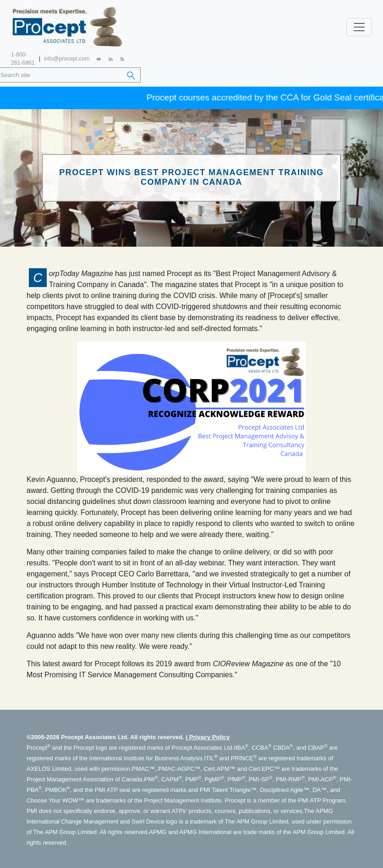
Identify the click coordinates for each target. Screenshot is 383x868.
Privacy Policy (209, 735)
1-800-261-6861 (23, 57)
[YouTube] (99, 57)
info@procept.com (67, 57)
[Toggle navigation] (359, 26)
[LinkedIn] (110, 57)
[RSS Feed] (122, 57)
